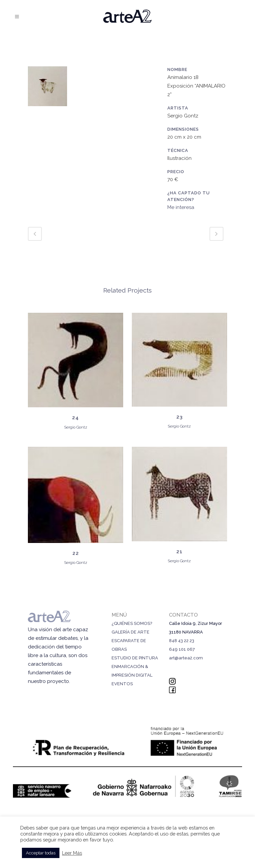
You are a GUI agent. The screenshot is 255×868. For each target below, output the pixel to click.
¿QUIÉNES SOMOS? (132, 623)
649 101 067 (182, 649)
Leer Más (72, 853)
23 (179, 417)
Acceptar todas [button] (41, 853)
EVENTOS (122, 684)
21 (179, 552)
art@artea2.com (186, 658)
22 (76, 553)
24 (76, 418)
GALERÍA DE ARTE (130, 632)
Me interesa (181, 207)
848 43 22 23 (182, 641)
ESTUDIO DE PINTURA (135, 658)
